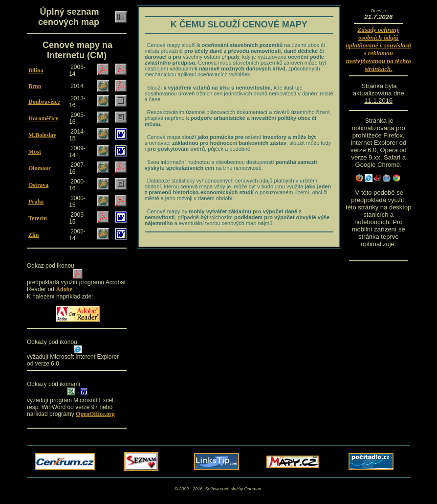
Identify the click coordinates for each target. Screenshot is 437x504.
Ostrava (38, 185)
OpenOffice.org (95, 414)
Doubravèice (44, 102)
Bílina (36, 70)
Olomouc (40, 168)
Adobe (64, 289)
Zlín (33, 235)
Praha (36, 202)
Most (35, 152)
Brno (35, 86)
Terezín (38, 218)
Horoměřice (43, 118)
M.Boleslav (42, 135)
